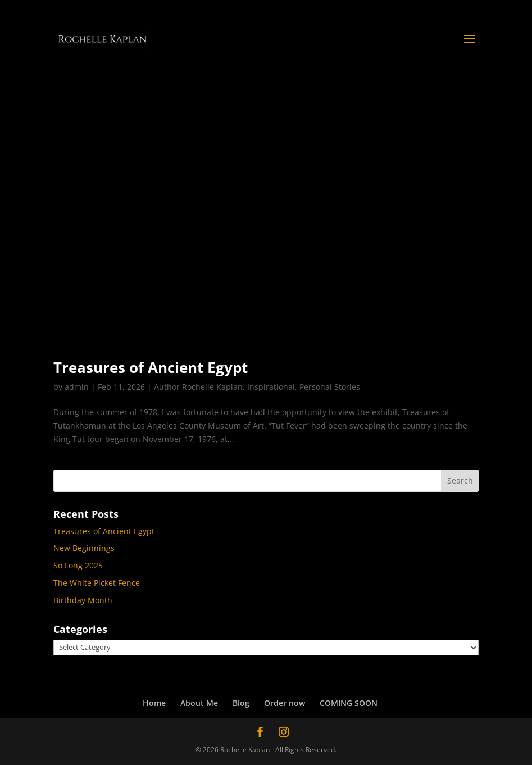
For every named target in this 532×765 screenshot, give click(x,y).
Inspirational (271, 387)
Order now (285, 703)
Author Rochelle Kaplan (198, 387)
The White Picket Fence (97, 583)
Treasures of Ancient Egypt (151, 367)
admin (77, 387)
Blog (241, 703)
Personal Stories (330, 387)
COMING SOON (349, 703)
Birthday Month (83, 600)
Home (154, 703)
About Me (199, 703)
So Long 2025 (78, 565)
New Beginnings (84, 548)
